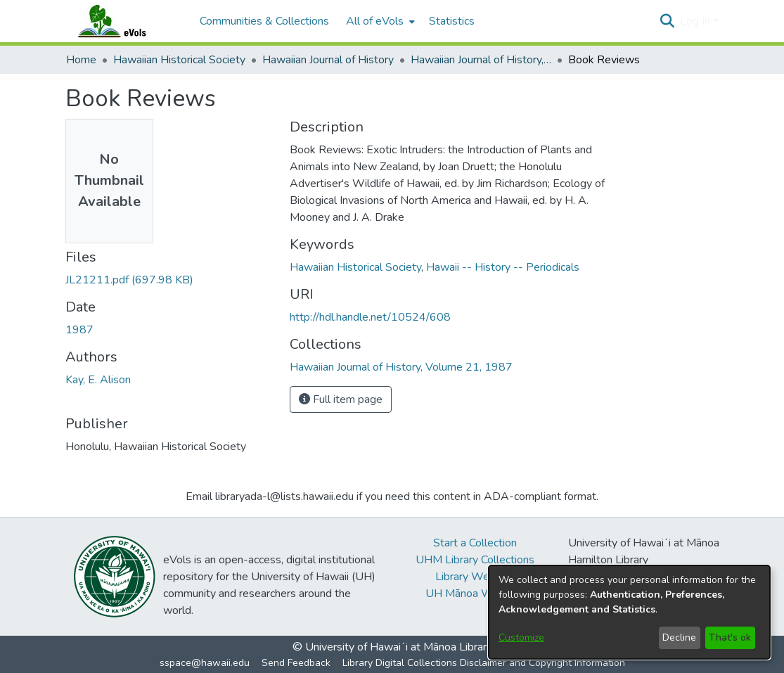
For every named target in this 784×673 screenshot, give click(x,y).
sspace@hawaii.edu (205, 663)
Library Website (475, 577)
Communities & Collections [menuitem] (264, 21)
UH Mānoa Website (475, 594)
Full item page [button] (341, 399)
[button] (668, 21)
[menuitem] (379, 21)
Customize (521, 637)
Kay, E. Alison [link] (98, 380)
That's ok (730, 637)
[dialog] (629, 612)
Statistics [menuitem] (452, 21)
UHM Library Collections (475, 560)
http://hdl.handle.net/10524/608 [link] (370, 317)
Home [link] (81, 60)
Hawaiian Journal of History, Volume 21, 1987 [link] (481, 60)
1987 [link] (79, 330)
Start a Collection (475, 543)
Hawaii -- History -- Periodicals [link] (503, 267)
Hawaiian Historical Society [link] (179, 60)
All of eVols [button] (375, 21)
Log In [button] (696, 21)
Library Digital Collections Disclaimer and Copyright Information (484, 663)
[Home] (126, 21)
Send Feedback (296, 663)
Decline (679, 637)
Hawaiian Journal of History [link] (328, 60)
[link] (129, 280)
